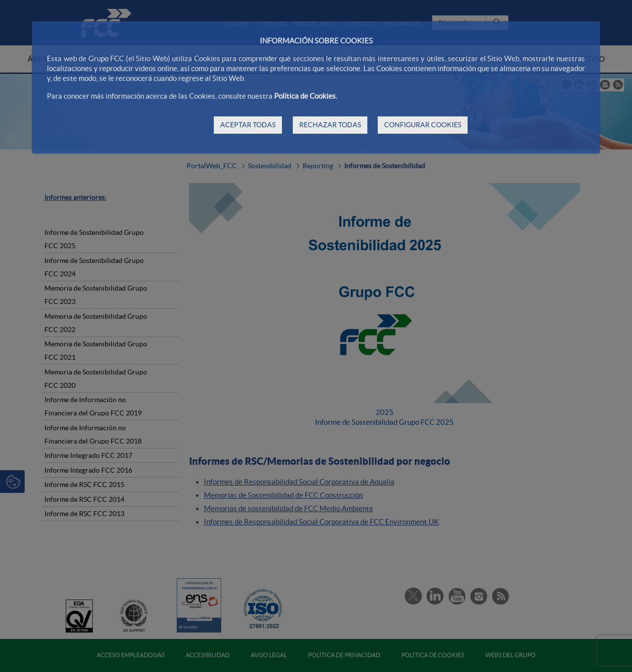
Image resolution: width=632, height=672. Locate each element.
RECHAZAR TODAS (330, 125)
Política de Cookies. (306, 96)
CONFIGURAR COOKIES (423, 125)
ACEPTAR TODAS (248, 125)
